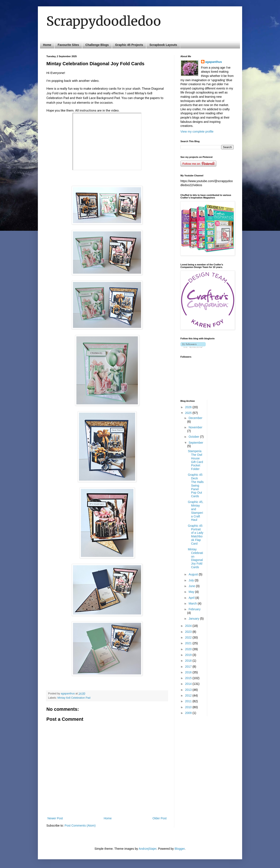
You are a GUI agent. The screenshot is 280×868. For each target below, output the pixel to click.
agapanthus (214, 62)
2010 (189, 707)
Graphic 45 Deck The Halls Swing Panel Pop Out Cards (196, 485)
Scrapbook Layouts (163, 45)
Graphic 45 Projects (129, 45)
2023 (189, 632)
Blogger (180, 849)
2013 (189, 690)
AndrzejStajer (148, 849)
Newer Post (55, 818)
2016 (189, 672)
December (195, 418)
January (194, 619)
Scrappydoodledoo (104, 21)
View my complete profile (197, 132)
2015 (189, 678)
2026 (189, 407)
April (192, 598)
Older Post (160, 818)
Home (47, 45)
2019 (189, 655)
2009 (189, 713)
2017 (189, 667)
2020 (189, 649)
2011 (189, 701)
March (193, 603)
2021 (189, 643)
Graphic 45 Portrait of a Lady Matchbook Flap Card (196, 535)
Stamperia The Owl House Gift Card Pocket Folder (195, 460)
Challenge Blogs (97, 45)
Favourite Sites (68, 45)
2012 (189, 695)
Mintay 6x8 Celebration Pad (74, 698)
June (192, 586)
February (194, 609)
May (192, 592)
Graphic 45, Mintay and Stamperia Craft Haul (196, 511)
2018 (189, 661)
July (192, 580)
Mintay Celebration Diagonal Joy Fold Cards (195, 558)
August (194, 574)
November (195, 427)
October (194, 437)
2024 (189, 626)
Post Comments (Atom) (80, 826)
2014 (189, 684)
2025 (189, 413)
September (196, 443)
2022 (189, 637)
